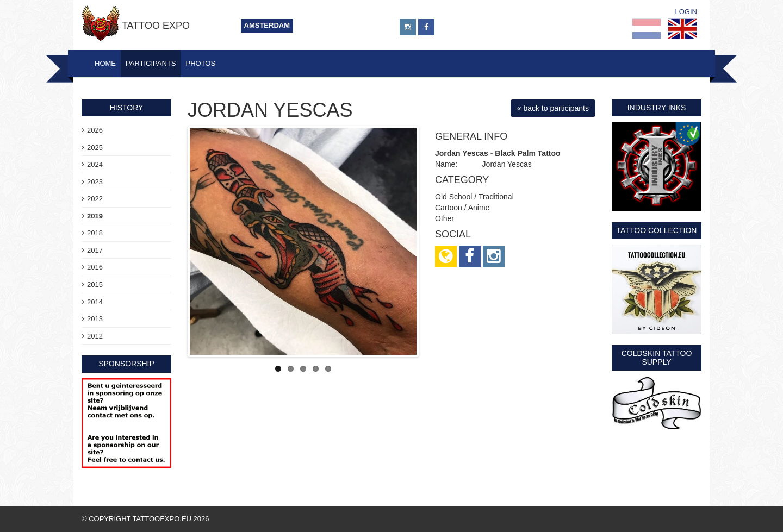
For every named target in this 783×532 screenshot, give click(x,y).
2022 (95, 199)
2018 (95, 233)
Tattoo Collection (657, 230)
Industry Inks (657, 108)
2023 (95, 182)
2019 (95, 216)
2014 (95, 302)
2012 (95, 336)
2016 (95, 267)
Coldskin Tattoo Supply (657, 357)
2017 (95, 250)
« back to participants (553, 108)
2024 (95, 164)
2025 (95, 148)
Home (105, 63)
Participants (151, 63)
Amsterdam (267, 25)
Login (686, 12)
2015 (95, 284)
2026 (95, 130)
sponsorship (126, 364)
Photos (200, 63)
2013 (95, 319)
